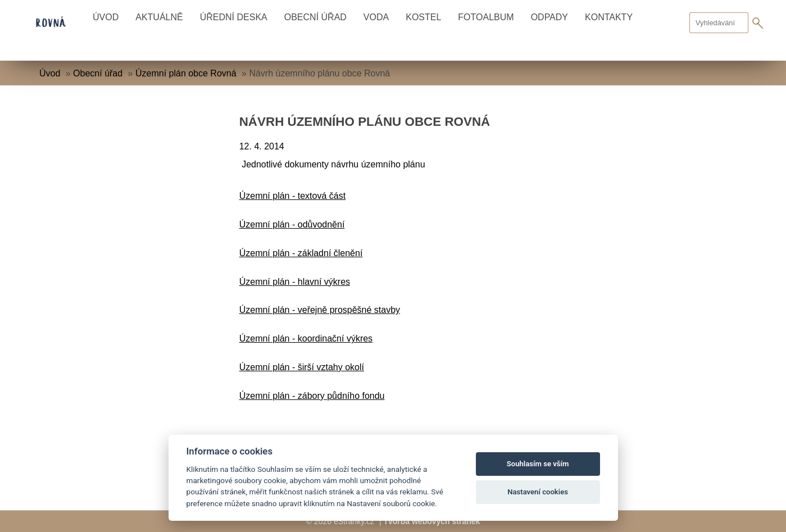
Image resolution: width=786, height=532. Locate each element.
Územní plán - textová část (292, 196)
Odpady (549, 17)
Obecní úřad (315, 17)
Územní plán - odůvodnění (292, 224)
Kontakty (609, 17)
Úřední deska (234, 17)
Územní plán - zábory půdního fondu (312, 396)
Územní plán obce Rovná (186, 73)
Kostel (423, 17)
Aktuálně (159, 17)
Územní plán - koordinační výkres (306, 338)
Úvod (106, 17)
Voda (376, 17)
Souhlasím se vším (538, 464)
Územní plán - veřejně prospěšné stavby (320, 310)
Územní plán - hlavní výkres (295, 282)
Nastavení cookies (538, 492)
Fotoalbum (486, 17)
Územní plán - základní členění (301, 253)
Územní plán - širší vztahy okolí (302, 367)
